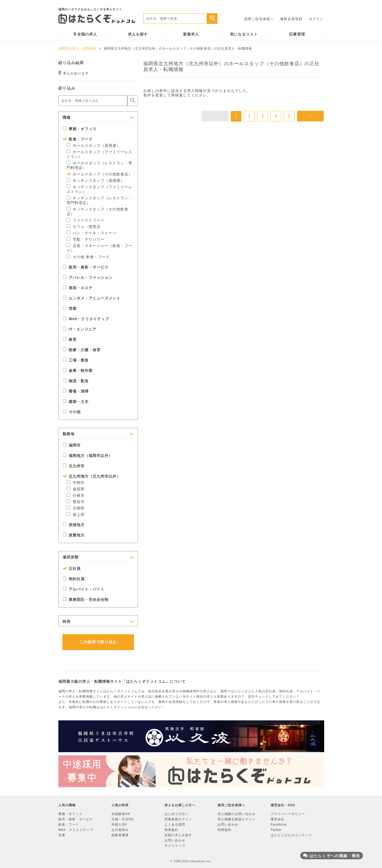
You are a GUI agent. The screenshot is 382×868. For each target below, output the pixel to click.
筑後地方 (74, 525)
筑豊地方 (74, 535)
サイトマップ (175, 846)
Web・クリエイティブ (86, 319)
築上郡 (76, 514)
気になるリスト (244, 34)
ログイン (316, 19)
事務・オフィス (80, 129)
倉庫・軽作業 (78, 371)
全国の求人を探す (178, 835)
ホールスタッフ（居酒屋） (94, 146)
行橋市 (76, 495)
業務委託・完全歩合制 (86, 600)
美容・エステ (78, 288)
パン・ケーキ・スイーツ (92, 233)
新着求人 (191, 34)
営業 (70, 309)
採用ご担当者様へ (259, 19)
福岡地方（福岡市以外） (88, 456)
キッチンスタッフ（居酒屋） (95, 180)
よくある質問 (175, 825)
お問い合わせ (175, 840)
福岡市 (72, 445)
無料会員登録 (291, 19)
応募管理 (297, 34)
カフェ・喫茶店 (84, 227)
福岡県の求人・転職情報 (77, 49)
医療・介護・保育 (82, 350)
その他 (72, 412)
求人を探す (138, 34)
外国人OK (119, 825)
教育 (70, 340)
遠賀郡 (76, 489)
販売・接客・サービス (86, 267)
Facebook (279, 825)
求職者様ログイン (178, 819)
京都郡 (76, 508)
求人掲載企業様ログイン (236, 819)
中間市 (76, 483)
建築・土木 (76, 402)
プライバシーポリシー (288, 814)
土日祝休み (120, 830)
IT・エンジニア (79, 329)
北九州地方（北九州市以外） (92, 476)
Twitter (276, 830)
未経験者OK (121, 814)
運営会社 (277, 819)
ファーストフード (86, 220)
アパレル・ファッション (88, 277)
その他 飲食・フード (88, 257)
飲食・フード (78, 139)
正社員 (72, 569)
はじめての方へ (177, 814)
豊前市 (76, 502)
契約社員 (74, 579)
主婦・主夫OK (123, 819)
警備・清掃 (76, 391)
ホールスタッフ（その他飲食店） (99, 174)
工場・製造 (76, 360)
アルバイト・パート (84, 589)
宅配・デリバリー (86, 239)
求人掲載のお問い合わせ (236, 814)
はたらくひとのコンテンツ (291, 835)
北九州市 (74, 466)
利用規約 (171, 830)
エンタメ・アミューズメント (92, 298)
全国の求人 (85, 34)
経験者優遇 (120, 835)
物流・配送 (76, 381)
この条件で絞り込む (98, 642)
